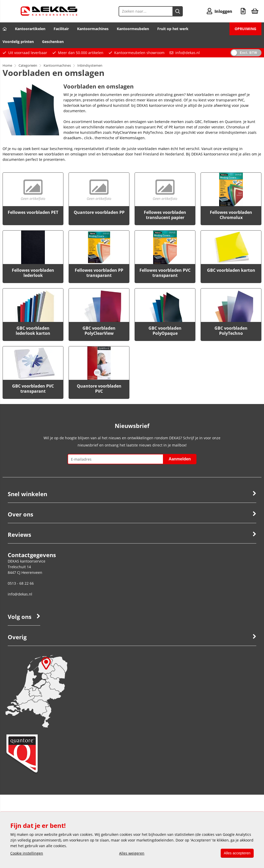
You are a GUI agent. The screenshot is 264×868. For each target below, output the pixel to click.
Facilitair (61, 29)
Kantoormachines (93, 29)
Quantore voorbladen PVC (99, 389)
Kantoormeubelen (133, 29)
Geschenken (53, 42)
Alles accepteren (236, 853)
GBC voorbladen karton (231, 270)
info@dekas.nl (188, 53)
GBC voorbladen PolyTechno (231, 331)
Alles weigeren (131, 853)
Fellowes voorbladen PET (33, 212)
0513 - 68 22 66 (21, 583)
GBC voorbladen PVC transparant (33, 389)
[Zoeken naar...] (177, 11)
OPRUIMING (245, 29)
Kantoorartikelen (30, 29)
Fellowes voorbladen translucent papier (165, 215)
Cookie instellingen (27, 853)
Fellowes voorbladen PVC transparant (165, 273)
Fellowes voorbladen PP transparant (99, 273)
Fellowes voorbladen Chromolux (231, 215)
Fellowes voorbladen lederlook (33, 273)
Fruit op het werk (173, 29)
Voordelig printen (18, 42)
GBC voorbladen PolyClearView (99, 331)
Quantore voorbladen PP (99, 212)
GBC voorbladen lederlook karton (33, 331)
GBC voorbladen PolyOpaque (165, 331)
